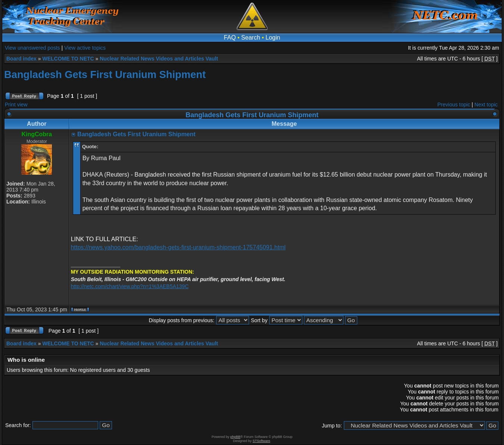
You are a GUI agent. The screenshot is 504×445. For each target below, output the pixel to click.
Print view (16, 105)
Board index (21, 59)
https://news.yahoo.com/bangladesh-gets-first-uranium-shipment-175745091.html (178, 247)
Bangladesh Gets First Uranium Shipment (105, 74)
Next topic (486, 105)
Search (251, 38)
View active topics (85, 48)
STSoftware (262, 441)
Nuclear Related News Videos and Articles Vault (159, 59)
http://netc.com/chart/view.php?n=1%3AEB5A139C (130, 286)
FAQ (230, 38)
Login (273, 38)
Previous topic (454, 105)
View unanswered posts (32, 48)
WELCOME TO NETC (68, 59)
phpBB (235, 437)
